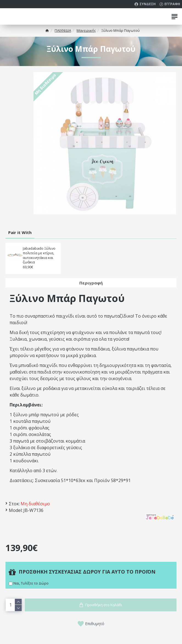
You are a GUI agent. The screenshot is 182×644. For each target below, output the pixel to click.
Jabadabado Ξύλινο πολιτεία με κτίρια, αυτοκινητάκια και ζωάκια (39, 255)
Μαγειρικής (86, 30)
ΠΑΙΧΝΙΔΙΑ (63, 30)
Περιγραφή (91, 283)
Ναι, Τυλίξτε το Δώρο (31, 583)
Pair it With (20, 232)
